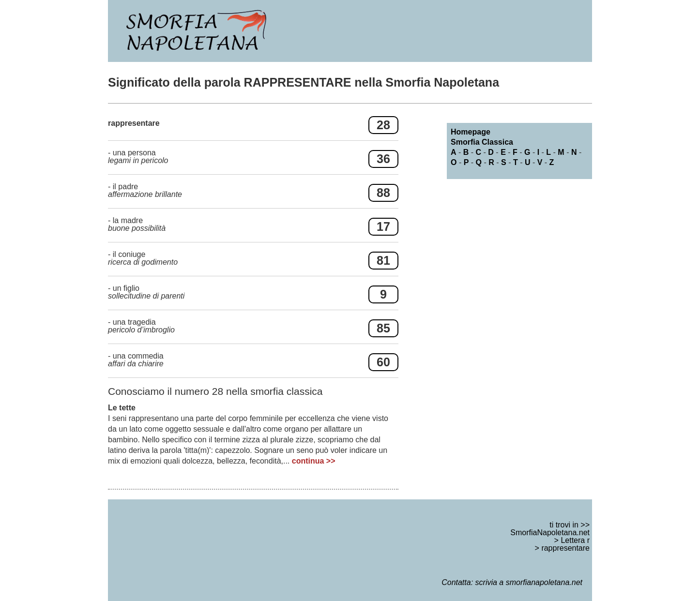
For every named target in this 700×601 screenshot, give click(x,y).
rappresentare (565, 548)
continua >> (314, 461)
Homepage (471, 132)
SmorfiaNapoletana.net (550, 533)
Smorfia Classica (482, 142)
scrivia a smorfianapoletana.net (529, 582)
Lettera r (575, 540)
